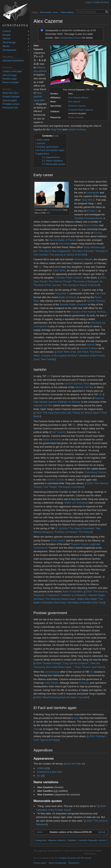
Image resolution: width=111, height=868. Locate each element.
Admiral (90, 345)
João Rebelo (52, 683)
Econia (98, 233)
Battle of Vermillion (73, 592)
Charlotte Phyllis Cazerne (80, 110)
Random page (10, 79)
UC (92, 90)
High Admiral (40, 402)
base (76, 718)
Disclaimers (74, 863)
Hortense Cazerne (77, 106)
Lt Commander (55, 210)
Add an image (10, 75)
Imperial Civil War (43, 405)
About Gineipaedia (57, 863)
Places (6, 39)
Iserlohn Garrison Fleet (77, 384)
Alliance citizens (57, 840)
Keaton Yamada (76, 117)
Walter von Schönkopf (76, 503)
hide (56, 136)
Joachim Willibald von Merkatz (64, 402)
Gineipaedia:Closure (70, 38)
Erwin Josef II (58, 541)
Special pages (10, 100)
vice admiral (40, 71)
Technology (9, 43)
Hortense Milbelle (83, 259)
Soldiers (72, 840)
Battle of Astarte (67, 297)
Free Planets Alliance (78, 98)
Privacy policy (40, 863)
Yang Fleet (56, 129)
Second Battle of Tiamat (62, 240)
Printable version (11, 104)
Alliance (41, 67)
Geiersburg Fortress (96, 472)
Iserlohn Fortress (77, 129)
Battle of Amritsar (52, 440)
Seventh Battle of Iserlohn (74, 304)
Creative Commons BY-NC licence (75, 858)
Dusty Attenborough (94, 247)
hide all (80, 764)
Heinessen (65, 244)
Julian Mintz (59, 270)
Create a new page (12, 71)
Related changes (11, 97)
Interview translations (13, 61)
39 (47, 768)
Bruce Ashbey (91, 225)
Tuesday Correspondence (88, 218)
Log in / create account (97, 2)
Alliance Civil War (84, 387)
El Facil (91, 211)
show (102, 832)
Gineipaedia (9, 50)
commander (93, 193)
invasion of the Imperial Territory (88, 312)
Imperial (100, 398)
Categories (41, 840)
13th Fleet (100, 293)
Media (6, 46)
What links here (10, 93)
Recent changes (11, 82)
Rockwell (84, 683)
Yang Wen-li (88, 200)
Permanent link (10, 108)
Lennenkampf (52, 672)
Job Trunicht (59, 432)
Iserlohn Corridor (55, 480)
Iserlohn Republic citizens (93, 840)
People (6, 35)
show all (69, 764)
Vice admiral (74, 102)
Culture (7, 31)
